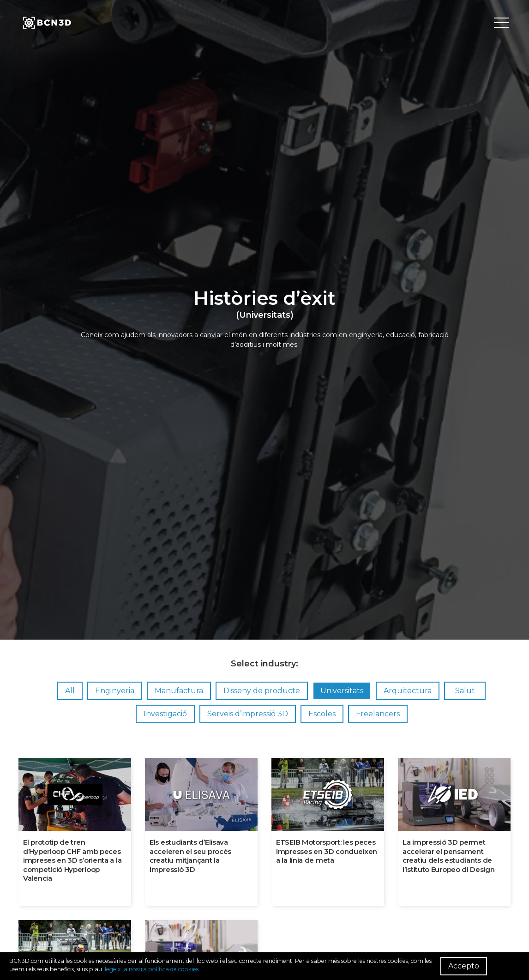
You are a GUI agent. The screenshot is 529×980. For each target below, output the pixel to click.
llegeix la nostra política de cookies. (152, 969)
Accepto (464, 966)
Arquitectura (408, 691)
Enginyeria (115, 691)
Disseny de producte (262, 691)
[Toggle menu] (501, 23)
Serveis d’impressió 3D (248, 714)
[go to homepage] (46, 23)
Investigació (165, 714)
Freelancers (378, 714)
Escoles (322, 714)
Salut (465, 691)
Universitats (342, 691)
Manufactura (179, 691)
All (70, 691)
